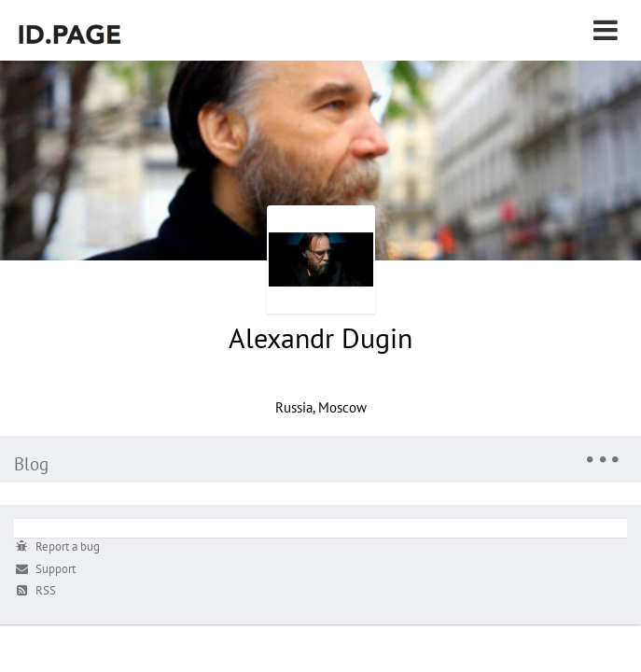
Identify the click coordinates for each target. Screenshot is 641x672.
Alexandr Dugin (320, 337)
